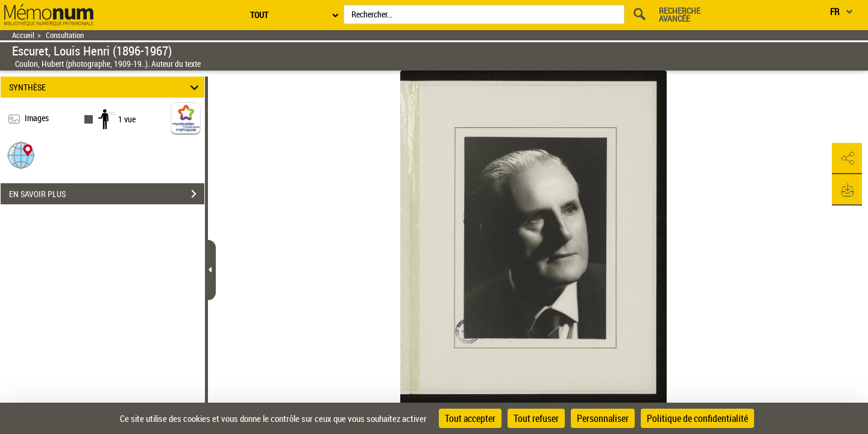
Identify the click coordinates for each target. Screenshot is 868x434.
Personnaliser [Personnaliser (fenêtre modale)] (603, 418)
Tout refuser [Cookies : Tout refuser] (536, 418)
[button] (21, 155)
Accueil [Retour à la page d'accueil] (23, 35)
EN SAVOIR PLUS (107, 194)
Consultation (65, 35)
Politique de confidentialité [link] (697, 418)
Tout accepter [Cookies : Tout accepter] (470, 418)
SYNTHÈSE (106, 87)
